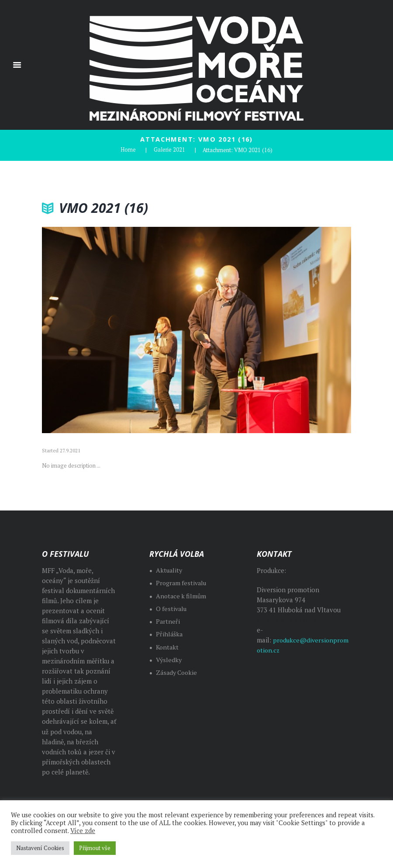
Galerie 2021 (169, 149)
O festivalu (172, 608)
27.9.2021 (70, 450)
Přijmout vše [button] (95, 848)
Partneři (168, 620)
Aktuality (170, 569)
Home (128, 149)
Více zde (83, 831)
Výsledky (169, 659)
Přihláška (170, 634)
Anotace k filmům (182, 595)
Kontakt (168, 646)
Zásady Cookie (178, 672)
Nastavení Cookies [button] (40, 848)
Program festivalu (182, 582)
